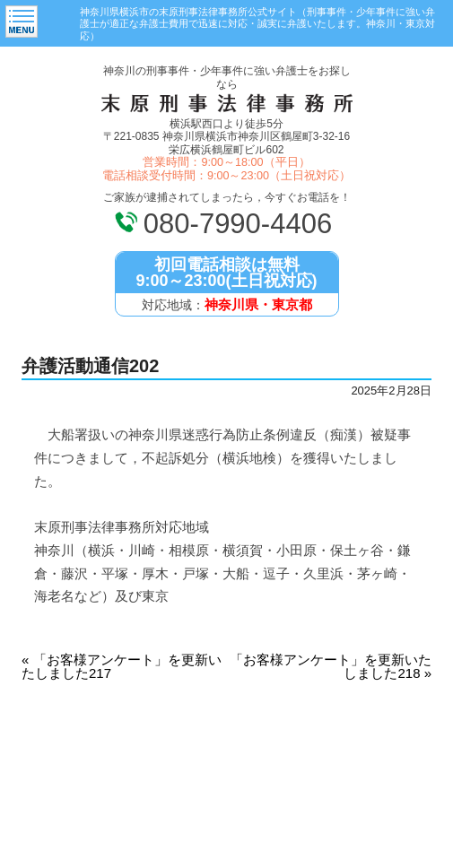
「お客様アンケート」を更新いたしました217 (122, 666)
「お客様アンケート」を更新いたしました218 (331, 666)
